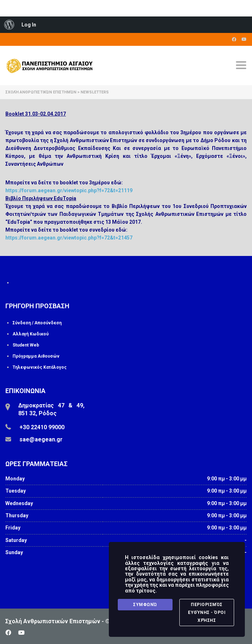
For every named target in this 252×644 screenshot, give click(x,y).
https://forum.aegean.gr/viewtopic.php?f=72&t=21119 (69, 190)
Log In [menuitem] (29, 25)
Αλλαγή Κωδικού (31, 334)
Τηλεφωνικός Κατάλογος (40, 367)
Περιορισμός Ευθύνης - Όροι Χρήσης (207, 612)
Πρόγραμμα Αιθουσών (36, 356)
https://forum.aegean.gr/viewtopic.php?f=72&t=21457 (69, 238)
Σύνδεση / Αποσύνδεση (37, 323)
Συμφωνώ (145, 605)
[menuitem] (9, 25)
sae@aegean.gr (41, 439)
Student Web (26, 345)
